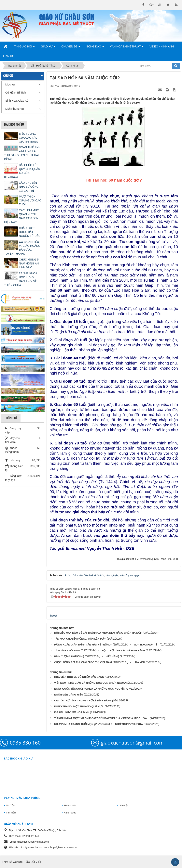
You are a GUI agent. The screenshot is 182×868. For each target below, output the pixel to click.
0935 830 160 (25, 743)
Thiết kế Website (12, 862)
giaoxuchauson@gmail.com (132, 743)
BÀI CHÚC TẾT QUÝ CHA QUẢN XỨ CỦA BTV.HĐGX (22, 171)
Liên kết (123, 805)
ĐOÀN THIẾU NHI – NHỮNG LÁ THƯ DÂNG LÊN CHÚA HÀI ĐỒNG (23, 153)
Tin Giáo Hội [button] (24, 48)
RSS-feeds (70, 813)
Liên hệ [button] (8, 56)
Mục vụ (10, 84)
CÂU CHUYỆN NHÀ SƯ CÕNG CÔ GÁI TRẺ (29, 187)
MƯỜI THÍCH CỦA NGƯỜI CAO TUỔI (30, 200)
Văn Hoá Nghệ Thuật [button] (127, 48)
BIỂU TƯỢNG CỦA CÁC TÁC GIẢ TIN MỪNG (29, 138)
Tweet (53, 616)
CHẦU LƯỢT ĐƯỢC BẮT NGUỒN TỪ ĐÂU (30, 232)
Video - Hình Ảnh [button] (162, 46)
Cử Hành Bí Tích (16, 93)
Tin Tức (10, 805)
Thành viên (70, 805)
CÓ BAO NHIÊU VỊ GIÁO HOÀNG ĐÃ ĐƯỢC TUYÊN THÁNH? (22, 248)
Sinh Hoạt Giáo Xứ (17, 101)
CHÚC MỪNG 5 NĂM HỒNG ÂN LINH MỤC (29, 263)
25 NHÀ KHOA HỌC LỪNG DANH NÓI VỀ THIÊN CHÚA (21, 279)
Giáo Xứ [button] (48, 48)
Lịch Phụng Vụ (15, 109)
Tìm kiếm (11, 813)
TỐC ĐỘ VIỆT (33, 862)
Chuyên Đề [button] (71, 48)
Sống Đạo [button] (95, 48)
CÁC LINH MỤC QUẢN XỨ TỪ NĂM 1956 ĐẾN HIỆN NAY (21, 216)
